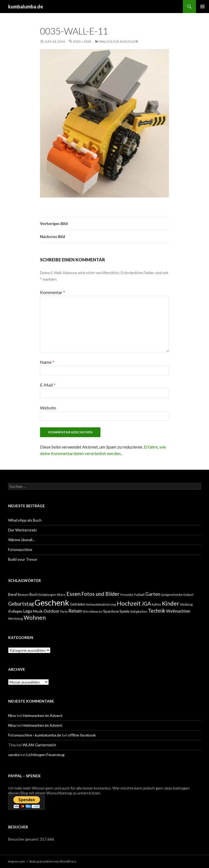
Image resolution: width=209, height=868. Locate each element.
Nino (12, 715)
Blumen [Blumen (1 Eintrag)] (23, 595)
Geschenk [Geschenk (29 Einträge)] (52, 602)
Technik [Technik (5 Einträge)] (157, 611)
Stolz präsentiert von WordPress (53, 861)
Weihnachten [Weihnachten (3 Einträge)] (178, 611)
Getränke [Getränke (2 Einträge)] (77, 604)
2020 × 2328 (82, 41)
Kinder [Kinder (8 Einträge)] (171, 603)
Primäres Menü (202, 7)
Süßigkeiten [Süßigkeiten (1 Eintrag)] (139, 611)
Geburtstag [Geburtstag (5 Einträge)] (21, 604)
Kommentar (53, 292)
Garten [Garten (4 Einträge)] (153, 594)
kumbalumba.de (26, 7)
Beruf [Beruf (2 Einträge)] (13, 594)
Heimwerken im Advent (43, 715)
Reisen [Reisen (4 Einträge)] (75, 611)
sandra (14, 755)
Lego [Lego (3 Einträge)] (28, 611)
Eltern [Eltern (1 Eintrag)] (61, 595)
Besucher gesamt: (24, 839)
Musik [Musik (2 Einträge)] (38, 611)
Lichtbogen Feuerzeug (45, 755)
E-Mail (48, 385)
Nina (12, 725)
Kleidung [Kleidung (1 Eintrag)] (186, 604)
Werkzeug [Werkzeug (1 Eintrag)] (16, 618)
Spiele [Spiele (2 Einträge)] (124, 611)
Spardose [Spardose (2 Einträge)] (111, 611)
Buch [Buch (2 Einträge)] (33, 594)
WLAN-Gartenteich (39, 745)
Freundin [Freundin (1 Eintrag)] (127, 595)
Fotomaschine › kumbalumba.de (35, 735)
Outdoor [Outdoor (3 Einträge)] (52, 611)
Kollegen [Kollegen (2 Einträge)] (15, 611)
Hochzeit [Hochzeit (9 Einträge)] (129, 603)
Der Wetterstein (22, 530)
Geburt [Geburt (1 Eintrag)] (188, 595)
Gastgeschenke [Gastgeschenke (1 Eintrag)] (172, 595)
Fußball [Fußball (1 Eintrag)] (139, 595)
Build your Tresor (23, 559)
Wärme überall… (22, 540)
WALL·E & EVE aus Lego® (118, 41)
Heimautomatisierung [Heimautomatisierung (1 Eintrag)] (101, 604)
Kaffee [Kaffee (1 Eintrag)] (156, 604)
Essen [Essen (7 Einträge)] (73, 594)
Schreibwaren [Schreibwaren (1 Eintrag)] (93, 611)
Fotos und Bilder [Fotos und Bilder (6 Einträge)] (100, 594)
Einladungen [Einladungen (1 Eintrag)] (47, 595)
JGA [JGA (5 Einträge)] (146, 604)
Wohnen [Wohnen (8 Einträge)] (35, 617)
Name (47, 362)
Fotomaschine (20, 549)
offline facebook (82, 735)
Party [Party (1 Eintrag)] (64, 611)
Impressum (17, 861)
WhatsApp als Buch (25, 520)
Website (48, 408)
